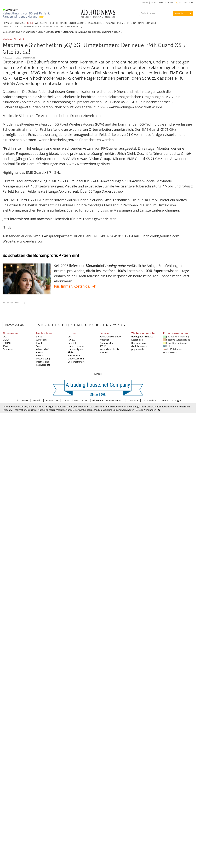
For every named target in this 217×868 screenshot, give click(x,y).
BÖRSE (30, 23)
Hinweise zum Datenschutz (108, 400)
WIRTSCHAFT (42, 23)
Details (139, 410)
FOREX (71, 340)
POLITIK (54, 23)
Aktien (71, 352)
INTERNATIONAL (136, 23)
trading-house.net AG (142, 337)
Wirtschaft (41, 340)
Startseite (30, 32)
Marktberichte (53, 32)
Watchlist (104, 340)
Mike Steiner (150, 400)
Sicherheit (19, 39)
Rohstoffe (73, 343)
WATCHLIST (189, 3)
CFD (70, 337)
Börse (41, 32)
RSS (178, 3)
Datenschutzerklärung (75, 400)
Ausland (40, 352)
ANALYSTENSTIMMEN (33, 27)
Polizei (39, 355)
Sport (39, 346)
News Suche (180, 13)
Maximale (8, 39)
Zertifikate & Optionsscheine (76, 357)
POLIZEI (121, 23)
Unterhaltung (43, 359)
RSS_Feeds (105, 346)
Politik (39, 343)
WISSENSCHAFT (96, 23)
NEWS (6, 23)
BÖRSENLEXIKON (166, 3)
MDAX (6, 340)
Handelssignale (76, 349)
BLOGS (154, 3)
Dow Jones (8, 349)
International (43, 362)
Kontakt (104, 352)
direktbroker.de (139, 346)
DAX (5, 337)
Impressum (52, 400)
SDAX (5, 346)
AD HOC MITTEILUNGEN (12, 27)
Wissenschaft (43, 349)
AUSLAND (111, 23)
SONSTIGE (151, 23)
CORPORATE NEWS (51, 27)
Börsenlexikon (15, 325)
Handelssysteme (76, 346)
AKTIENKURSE (18, 23)
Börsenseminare (76, 362)
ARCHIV (145, 3)
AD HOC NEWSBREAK (110, 337)
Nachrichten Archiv (109, 349)
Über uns (133, 400)
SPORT (64, 23)
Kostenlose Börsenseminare (140, 341)
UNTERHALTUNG (77, 23)
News (25, 400)
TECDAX (7, 343)
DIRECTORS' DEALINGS (69, 27)
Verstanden (150, 410)
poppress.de (138, 349)
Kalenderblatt (43, 365)
